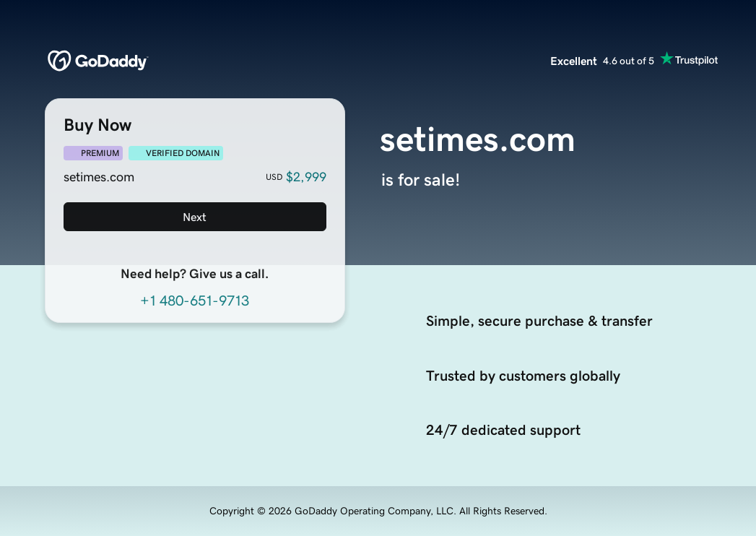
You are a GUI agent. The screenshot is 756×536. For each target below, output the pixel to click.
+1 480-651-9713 (195, 301)
